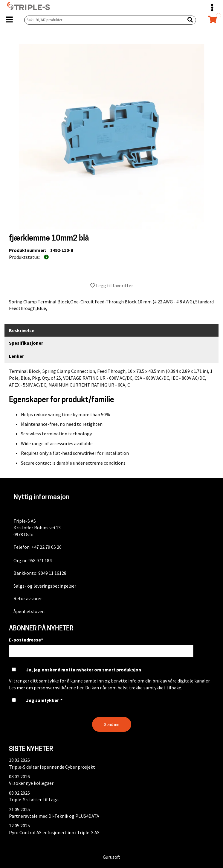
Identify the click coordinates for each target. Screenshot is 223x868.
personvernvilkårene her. (59, 688)
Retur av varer (28, 598)
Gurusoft (111, 857)
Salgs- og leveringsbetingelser (45, 586)
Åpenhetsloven (29, 611)
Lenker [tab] (16, 356)
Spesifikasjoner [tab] (26, 343)
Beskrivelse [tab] (22, 330)
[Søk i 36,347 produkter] (103, 20)
